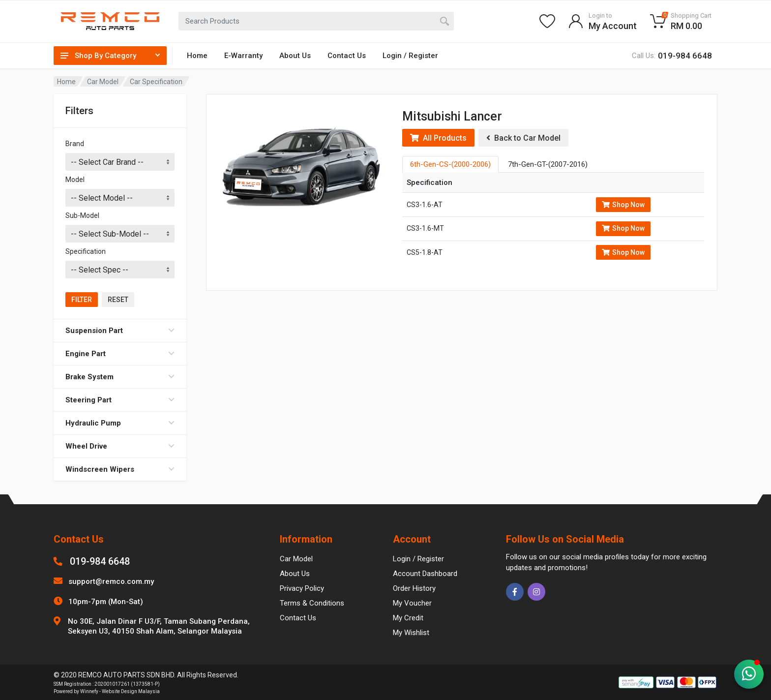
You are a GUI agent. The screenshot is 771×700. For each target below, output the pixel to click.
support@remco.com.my (111, 581)
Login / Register (410, 56)
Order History (414, 588)
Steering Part (120, 400)
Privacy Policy (302, 588)
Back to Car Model (523, 138)
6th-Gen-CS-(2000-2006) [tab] (450, 164)
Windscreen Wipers (120, 469)
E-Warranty (243, 56)
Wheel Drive (120, 446)
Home (197, 56)
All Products (438, 138)
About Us (295, 56)
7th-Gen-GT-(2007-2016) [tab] (548, 164)
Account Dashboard (425, 574)
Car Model (103, 82)
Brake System (120, 377)
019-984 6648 (100, 561)
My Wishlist (411, 633)
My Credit (408, 618)
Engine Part (120, 354)
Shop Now (623, 205)
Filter (82, 300)
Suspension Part (120, 331)
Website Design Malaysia (131, 691)
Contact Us (347, 56)
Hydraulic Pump (120, 423)
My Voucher (412, 603)
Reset (118, 300)
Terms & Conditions (312, 603)
